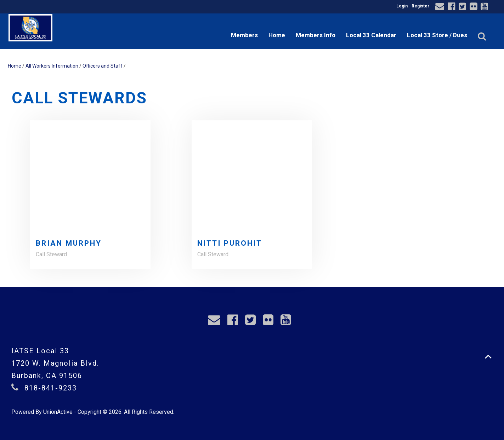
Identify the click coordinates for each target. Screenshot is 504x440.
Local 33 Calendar (371, 35)
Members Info (316, 35)
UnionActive (58, 412)
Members (244, 35)
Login (402, 6)
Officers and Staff (103, 66)
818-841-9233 (51, 388)
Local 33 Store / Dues (437, 35)
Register (420, 6)
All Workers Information (52, 66)
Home (277, 35)
